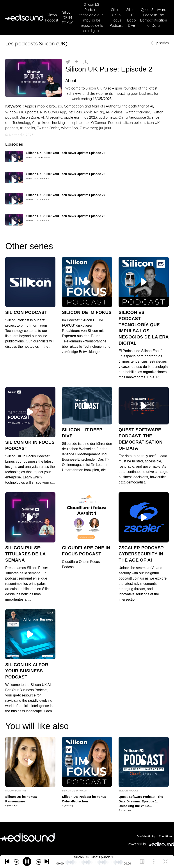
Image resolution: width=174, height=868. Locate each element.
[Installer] (77, 62)
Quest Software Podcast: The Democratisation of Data (154, 18)
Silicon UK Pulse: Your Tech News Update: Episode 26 (66, 216)
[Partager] (67, 62)
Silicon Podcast (52, 18)
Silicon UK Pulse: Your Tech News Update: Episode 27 (66, 195)
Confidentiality (146, 836)
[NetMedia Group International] (27, 837)
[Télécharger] (86, 62)
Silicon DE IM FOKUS (67, 18)
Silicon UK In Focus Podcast (116, 18)
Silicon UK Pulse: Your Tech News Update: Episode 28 (66, 153)
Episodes (160, 43)
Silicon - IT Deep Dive (131, 18)
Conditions (166, 836)
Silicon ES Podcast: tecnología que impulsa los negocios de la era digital (91, 18)
